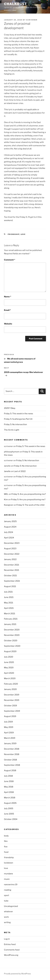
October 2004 (11, 819)
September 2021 (12, 581)
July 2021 (8, 592)
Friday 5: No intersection (15, 424)
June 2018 (9, 781)
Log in (7, 939)
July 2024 (9, 532)
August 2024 (10, 527)
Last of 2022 (20, 471)
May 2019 (9, 727)
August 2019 (10, 716)
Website (8, 324)
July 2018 (8, 776)
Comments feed (12, 950)
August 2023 (10, 549)
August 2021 (10, 586)
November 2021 (12, 570)
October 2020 (11, 641)
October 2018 (10, 760)
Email (7, 310)
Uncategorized (11, 906)
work (6, 917)
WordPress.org (11, 955)
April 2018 (9, 792)
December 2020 (12, 630)
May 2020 (9, 668)
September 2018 (12, 765)
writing (7, 922)
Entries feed (10, 944)
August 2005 (10, 803)
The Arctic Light (12, 430)
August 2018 (10, 770)
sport (7, 895)
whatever (8, 912)
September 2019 (12, 711)
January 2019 (10, 743)
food (6, 852)
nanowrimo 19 (11, 885)
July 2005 (9, 808)
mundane (8, 874)
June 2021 (9, 597)
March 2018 (10, 798)
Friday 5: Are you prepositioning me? (29, 494)
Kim (6, 500)
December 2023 (12, 543)
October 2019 (10, 706)
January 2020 (10, 689)
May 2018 (9, 787)
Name (8, 297)
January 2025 (10, 521)
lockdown (9, 863)
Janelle (7, 471)
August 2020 (10, 651)
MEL (6, 494)
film (6, 841)
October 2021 (10, 576)
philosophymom (12, 452)
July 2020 (9, 657)
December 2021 (12, 565)
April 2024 (9, 538)
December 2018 (12, 749)
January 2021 (10, 624)
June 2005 (9, 814)
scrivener (32, 20)
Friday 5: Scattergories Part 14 (18, 419)
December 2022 (12, 554)
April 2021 (9, 608)
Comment (10, 260)
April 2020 (9, 673)
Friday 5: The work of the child (30, 505)
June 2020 (9, 662)
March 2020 (10, 678)
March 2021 (10, 614)
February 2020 (11, 684)
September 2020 (12, 646)
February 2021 (11, 619)
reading (8, 890)
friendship (14, 234)
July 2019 (8, 722)
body (6, 836)
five (6, 847)
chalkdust (16, 4)
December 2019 (12, 695)
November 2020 (12, 635)
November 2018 (12, 754)
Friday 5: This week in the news (19, 414)
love (23, 234)
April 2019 (9, 733)
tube (6, 901)
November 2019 (12, 700)
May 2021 (9, 603)
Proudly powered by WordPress (17, 974)
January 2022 (10, 559)
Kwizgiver (9, 505)
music (7, 879)
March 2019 (10, 738)
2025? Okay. (10, 408)
